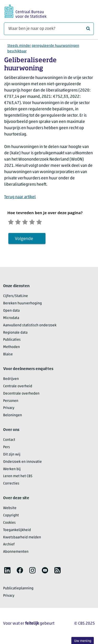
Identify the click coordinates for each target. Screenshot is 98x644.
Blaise (8, 356)
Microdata (11, 319)
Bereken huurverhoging (22, 305)
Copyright (11, 517)
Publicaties (12, 341)
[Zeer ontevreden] (12, 222)
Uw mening (83, 641)
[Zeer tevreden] (46, 222)
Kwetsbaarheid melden (22, 538)
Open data (11, 312)
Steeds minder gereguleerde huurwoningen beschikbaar (43, 49)
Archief (9, 546)
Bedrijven (11, 380)
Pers (7, 449)
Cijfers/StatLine (16, 297)
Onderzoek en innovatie (22, 463)
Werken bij (12, 470)
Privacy (9, 409)
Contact (9, 441)
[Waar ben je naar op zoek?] (49, 29)
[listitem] (7, 572)
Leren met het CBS (18, 478)
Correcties (11, 485)
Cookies (9, 524)
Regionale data (15, 334)
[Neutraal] (29, 222)
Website (10, 509)
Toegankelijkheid (17, 531)
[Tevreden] (37, 222)
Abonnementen (16, 553)
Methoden (11, 348)
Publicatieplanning (18, 590)
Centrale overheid (18, 388)
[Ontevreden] (20, 222)
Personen (11, 402)
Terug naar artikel (20, 197)
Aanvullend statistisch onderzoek (30, 327)
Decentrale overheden (21, 395)
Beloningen (13, 417)
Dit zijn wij (12, 456)
